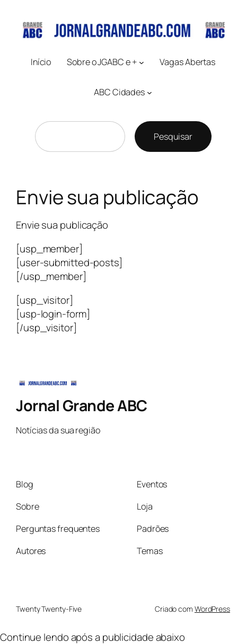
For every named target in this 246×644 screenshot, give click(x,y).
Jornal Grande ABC (82, 406)
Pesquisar (173, 137)
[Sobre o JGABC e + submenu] (142, 62)
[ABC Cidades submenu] (150, 93)
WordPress (212, 609)
